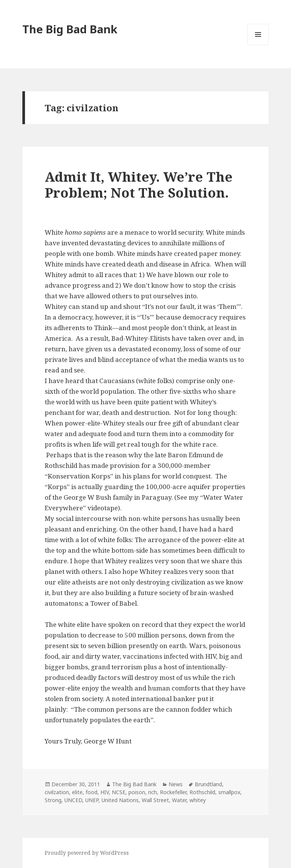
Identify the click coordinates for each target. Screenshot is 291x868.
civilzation (57, 792)
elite (77, 792)
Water (179, 800)
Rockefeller (173, 792)
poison (137, 792)
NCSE (119, 792)
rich (153, 792)
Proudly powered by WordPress (87, 853)
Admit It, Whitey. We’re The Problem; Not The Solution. (139, 185)
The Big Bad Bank (70, 29)
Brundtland (208, 784)
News (176, 784)
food (92, 792)
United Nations (120, 800)
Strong (53, 800)
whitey (198, 800)
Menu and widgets (258, 45)
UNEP (92, 800)
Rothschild (202, 792)
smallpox (229, 792)
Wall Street (155, 800)
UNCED (73, 800)
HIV (105, 792)
